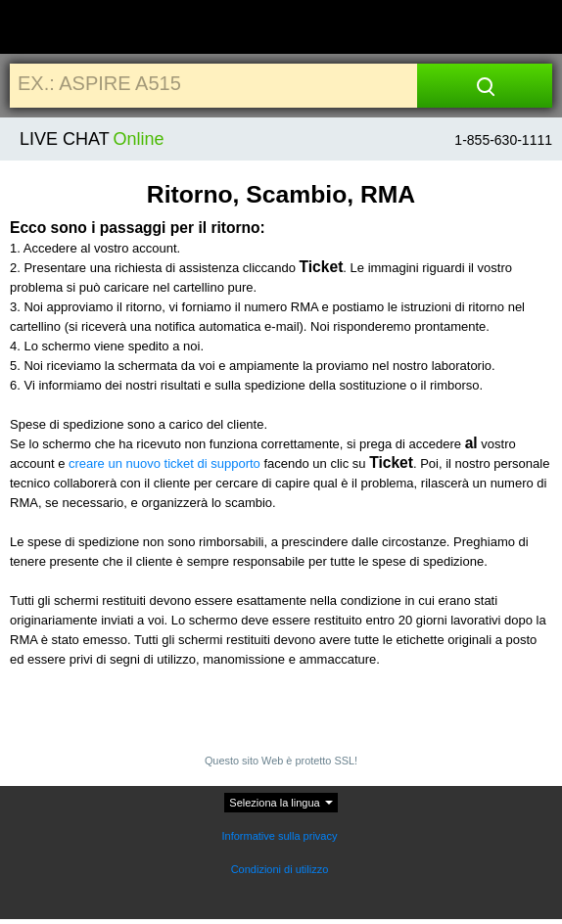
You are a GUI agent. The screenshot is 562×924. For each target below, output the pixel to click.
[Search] (485, 86)
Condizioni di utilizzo (281, 869)
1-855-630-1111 (503, 140)
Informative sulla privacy (281, 836)
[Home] (51, 28)
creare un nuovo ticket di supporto (164, 463)
